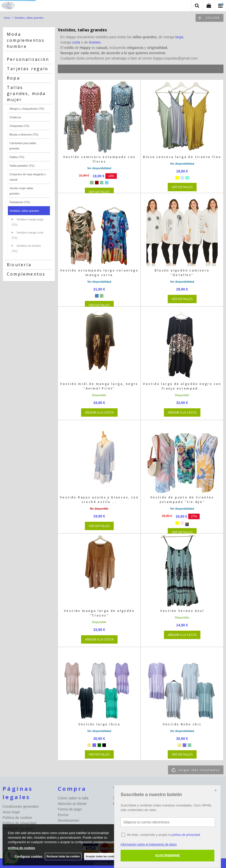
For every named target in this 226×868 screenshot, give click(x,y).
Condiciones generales (21, 806)
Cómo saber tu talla (73, 798)
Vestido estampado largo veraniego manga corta (99, 273)
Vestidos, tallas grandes (24, 211)
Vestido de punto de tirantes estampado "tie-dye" (182, 500)
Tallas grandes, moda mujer (26, 93)
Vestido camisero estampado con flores (99, 159)
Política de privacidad (19, 823)
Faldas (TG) (17, 157)
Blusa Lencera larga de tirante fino (182, 157)
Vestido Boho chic (182, 724)
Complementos (26, 274)
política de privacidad (186, 835)
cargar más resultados (199, 770)
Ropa (13, 78)
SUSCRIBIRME (167, 856)
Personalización (28, 59)
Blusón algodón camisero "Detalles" (182, 273)
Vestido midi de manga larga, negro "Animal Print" (99, 386)
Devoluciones (68, 820)
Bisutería (19, 265)
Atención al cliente (72, 804)
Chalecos (15, 117)
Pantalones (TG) (20, 202)
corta (77, 42)
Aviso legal (11, 812)
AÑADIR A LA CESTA (99, 412)
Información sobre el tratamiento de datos (149, 844)
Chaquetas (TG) (19, 126)
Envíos (63, 815)
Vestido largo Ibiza (99, 724)
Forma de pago (70, 809)
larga (179, 37)
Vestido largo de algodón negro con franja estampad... (182, 386)
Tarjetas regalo (28, 69)
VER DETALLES (99, 192)
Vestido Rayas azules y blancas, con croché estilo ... (99, 500)
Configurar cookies (29, 857)
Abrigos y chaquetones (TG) (27, 109)
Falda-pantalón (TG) (22, 166)
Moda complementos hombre (26, 40)
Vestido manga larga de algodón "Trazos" (99, 613)
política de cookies (21, 848)
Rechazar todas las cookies (63, 856)
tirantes (95, 42)
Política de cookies (17, 818)
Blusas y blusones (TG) (24, 134)
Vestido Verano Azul (182, 611)
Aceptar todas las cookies (101, 856)
